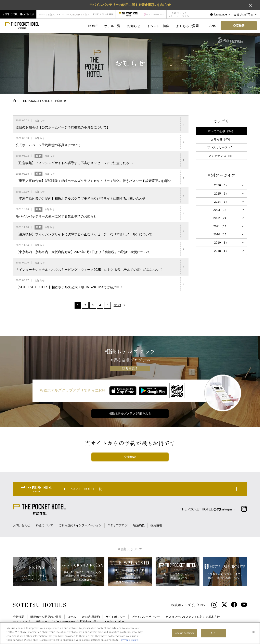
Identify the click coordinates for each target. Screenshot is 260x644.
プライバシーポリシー (146, 617)
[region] (130, 633)
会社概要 (19, 617)
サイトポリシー (116, 617)
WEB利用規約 (91, 617)
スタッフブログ (117, 525)
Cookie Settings (115, 622)
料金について (44, 525)
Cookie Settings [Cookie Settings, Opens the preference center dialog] (184, 633)
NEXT (120, 305)
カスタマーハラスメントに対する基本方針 (193, 617)
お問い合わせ (22, 525)
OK (213, 633)
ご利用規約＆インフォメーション (80, 525)
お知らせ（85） (221, 139)
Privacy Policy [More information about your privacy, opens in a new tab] (129, 640)
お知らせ (134, 26)
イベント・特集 (158, 26)
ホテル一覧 (112, 26)
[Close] (253, 632)
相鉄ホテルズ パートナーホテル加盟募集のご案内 (68, 622)
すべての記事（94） (221, 131)
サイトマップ (22, 622)
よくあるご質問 (187, 26)
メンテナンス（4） (221, 156)
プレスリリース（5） (221, 147)
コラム (72, 617)
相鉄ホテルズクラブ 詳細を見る (130, 413)
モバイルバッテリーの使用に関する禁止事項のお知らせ (130, 5)
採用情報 (156, 525)
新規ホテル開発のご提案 (46, 617)
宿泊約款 (139, 525)
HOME (93, 26)
